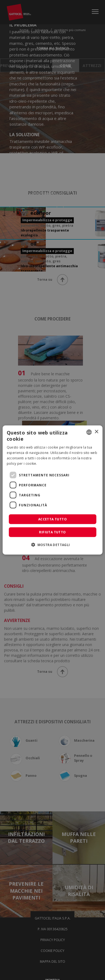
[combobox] (89, 432)
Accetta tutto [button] (52, 519)
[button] (52, 545)
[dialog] (53, 490)
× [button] (96, 432)
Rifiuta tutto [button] (52, 532)
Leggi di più (47, 463)
